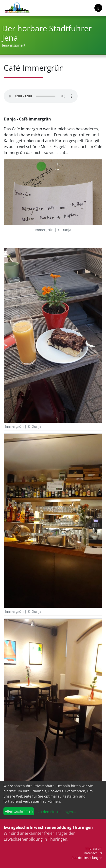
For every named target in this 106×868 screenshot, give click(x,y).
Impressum (94, 848)
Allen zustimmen (19, 811)
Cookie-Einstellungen (87, 858)
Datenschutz (93, 853)
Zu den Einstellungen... (56, 812)
